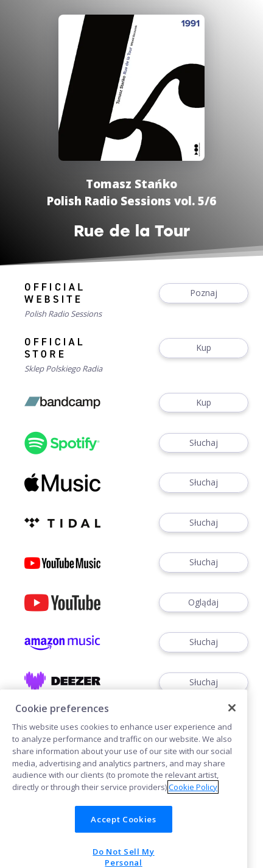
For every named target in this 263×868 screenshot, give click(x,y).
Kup (204, 348)
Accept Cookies (123, 831)
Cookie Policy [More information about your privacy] (193, 799)
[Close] (232, 719)
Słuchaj (204, 443)
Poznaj (204, 293)
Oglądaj (204, 603)
